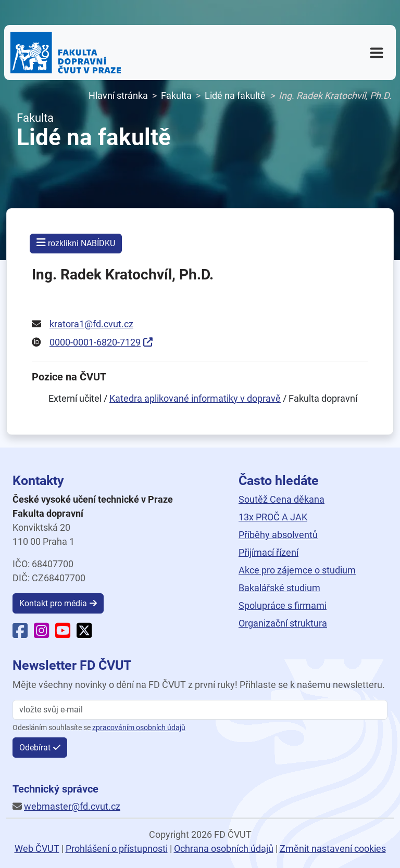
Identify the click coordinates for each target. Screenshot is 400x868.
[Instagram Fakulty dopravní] (41, 634)
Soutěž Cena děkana (282, 499)
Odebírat (35, 748)
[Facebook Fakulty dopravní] (20, 634)
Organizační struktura (283, 623)
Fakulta (176, 95)
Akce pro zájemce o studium (297, 570)
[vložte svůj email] (200, 710)
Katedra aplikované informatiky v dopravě (195, 398)
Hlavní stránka (118, 95)
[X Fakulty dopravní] (84, 634)
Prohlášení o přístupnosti (117, 848)
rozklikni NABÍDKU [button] (76, 243)
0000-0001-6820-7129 (95, 342)
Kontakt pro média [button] (53, 603)
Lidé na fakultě (235, 95)
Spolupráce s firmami (283, 605)
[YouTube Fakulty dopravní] (63, 634)
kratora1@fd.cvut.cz (91, 324)
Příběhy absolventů (278, 535)
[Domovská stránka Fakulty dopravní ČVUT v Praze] (66, 53)
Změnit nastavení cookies (333, 848)
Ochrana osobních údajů (224, 848)
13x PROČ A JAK (273, 517)
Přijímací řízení (268, 552)
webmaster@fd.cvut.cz (72, 806)
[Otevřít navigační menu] (377, 53)
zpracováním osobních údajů (139, 728)
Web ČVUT (37, 848)
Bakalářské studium (279, 588)
